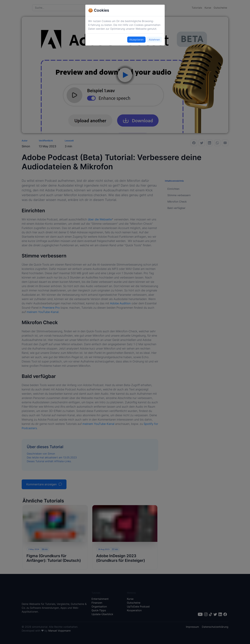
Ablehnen (154, 40)
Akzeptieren (136, 40)
